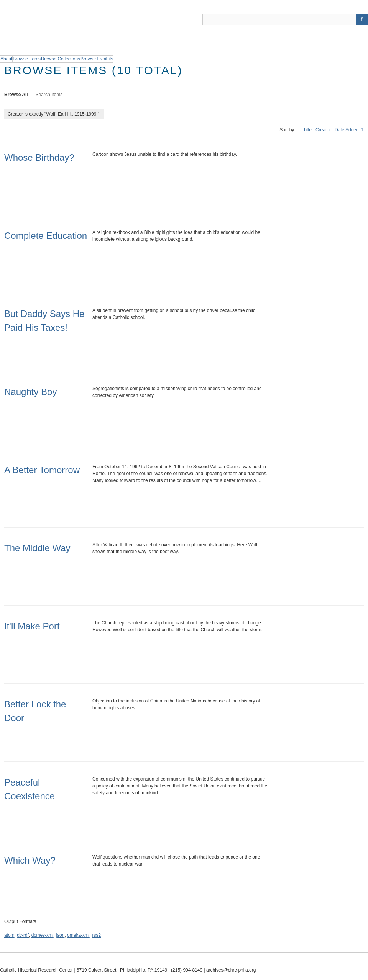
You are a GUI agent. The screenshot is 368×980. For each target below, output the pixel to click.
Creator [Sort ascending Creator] (323, 130)
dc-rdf (23, 935)
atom (9, 935)
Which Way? (30, 860)
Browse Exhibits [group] (97, 59)
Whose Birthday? (39, 158)
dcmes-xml (43, 935)
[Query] (285, 20)
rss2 (96, 935)
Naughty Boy (30, 392)
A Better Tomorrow (42, 470)
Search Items (49, 95)
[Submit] (362, 20)
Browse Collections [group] (61, 59)
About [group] (6, 59)
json (60, 935)
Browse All (16, 95)
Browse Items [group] (27, 59)
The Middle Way (37, 548)
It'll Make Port (32, 626)
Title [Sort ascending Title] (307, 130)
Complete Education (46, 236)
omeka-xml (78, 935)
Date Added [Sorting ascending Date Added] (347, 130)
